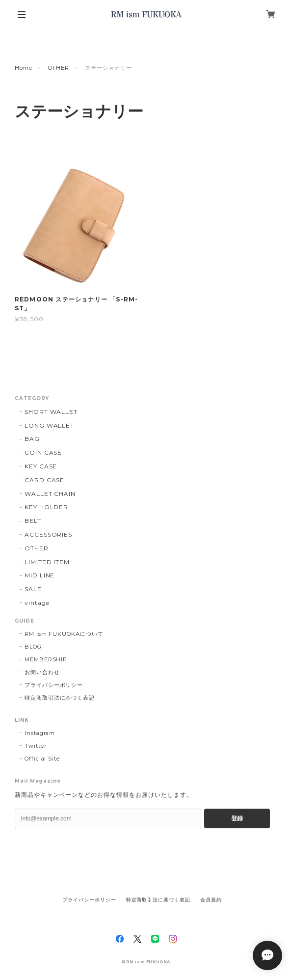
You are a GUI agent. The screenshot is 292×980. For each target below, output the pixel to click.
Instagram (40, 733)
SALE (33, 589)
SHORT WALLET (51, 412)
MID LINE (40, 575)
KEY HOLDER (47, 507)
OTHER (59, 68)
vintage (37, 603)
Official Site (42, 759)
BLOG (33, 647)
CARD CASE (45, 480)
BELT (33, 521)
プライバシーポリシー (54, 685)
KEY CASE (41, 466)
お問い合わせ (42, 672)
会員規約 (211, 900)
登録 (237, 818)
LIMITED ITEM (47, 562)
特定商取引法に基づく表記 (60, 698)
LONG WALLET (50, 425)
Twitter (36, 746)
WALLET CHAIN (50, 494)
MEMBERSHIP (46, 659)
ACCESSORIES (49, 534)
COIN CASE (43, 452)
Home (24, 68)
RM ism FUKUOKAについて (64, 634)
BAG (32, 439)
